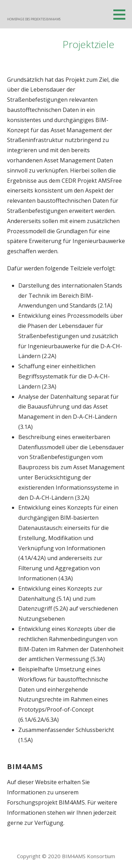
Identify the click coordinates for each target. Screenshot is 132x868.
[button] (122, 14)
